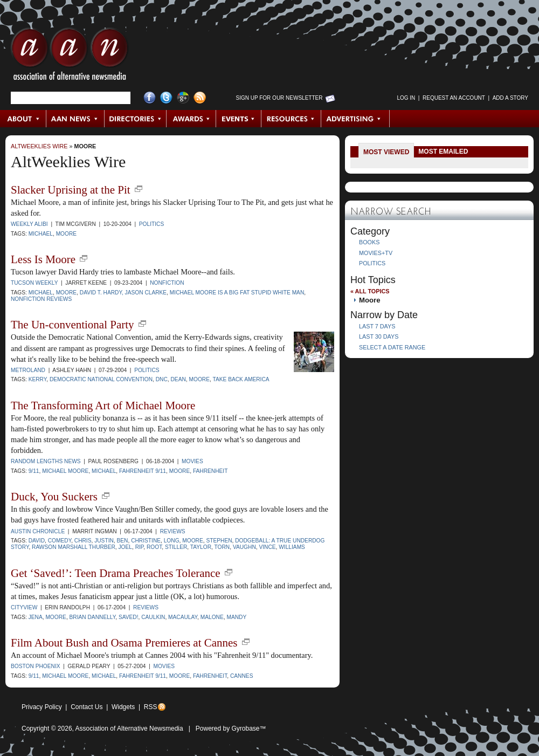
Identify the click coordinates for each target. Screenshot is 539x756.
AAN (70, 57)
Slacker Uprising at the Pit (71, 190)
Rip (140, 547)
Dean (178, 379)
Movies (192, 461)
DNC (162, 379)
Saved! (129, 617)
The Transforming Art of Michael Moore (103, 406)
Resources (291, 119)
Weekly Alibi (29, 224)
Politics (151, 224)
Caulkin (153, 617)
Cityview (24, 607)
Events (239, 119)
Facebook (150, 98)
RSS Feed (200, 98)
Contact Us (87, 707)
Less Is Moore (43, 259)
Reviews (173, 531)
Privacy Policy (42, 707)
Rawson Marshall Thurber (74, 547)
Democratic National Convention (101, 379)
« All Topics (370, 291)
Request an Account (454, 98)
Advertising (355, 119)
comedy (60, 541)
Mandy (236, 617)
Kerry (38, 379)
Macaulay (183, 617)
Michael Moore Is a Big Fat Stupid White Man (237, 293)
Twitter (166, 98)
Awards (191, 119)
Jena (36, 617)
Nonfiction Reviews (41, 299)
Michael (41, 234)
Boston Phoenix (36, 666)
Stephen (219, 541)
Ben (123, 541)
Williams (292, 547)
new (139, 189)
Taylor (201, 547)
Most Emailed (443, 152)
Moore (85, 146)
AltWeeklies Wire (39, 146)
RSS (151, 707)
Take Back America (241, 379)
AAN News (76, 119)
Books (369, 242)
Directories (136, 119)
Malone (212, 617)
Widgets (123, 707)
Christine (146, 541)
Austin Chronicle (38, 531)
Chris (83, 541)
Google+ (183, 98)
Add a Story (510, 98)
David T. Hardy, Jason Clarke (123, 293)
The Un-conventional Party (72, 325)
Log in (406, 98)
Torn (222, 547)
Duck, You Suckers (54, 497)
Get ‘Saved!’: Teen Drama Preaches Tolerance (116, 573)
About (23, 119)
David (37, 541)
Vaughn (244, 547)
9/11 (34, 471)
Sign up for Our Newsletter (279, 98)
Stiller (176, 547)
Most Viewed (386, 152)
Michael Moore (65, 471)
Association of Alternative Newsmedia (129, 728)
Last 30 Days (379, 336)
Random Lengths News (46, 461)
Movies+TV (376, 253)
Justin (104, 541)
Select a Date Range (392, 347)
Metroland (28, 370)
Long (172, 541)
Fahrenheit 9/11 (143, 471)
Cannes (241, 676)
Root (154, 547)
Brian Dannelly (93, 617)
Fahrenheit (210, 471)
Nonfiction (167, 283)
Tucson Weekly (34, 283)
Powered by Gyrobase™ (231, 728)
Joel (125, 547)
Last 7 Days (377, 326)
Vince (267, 547)
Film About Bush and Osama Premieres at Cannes (124, 643)
